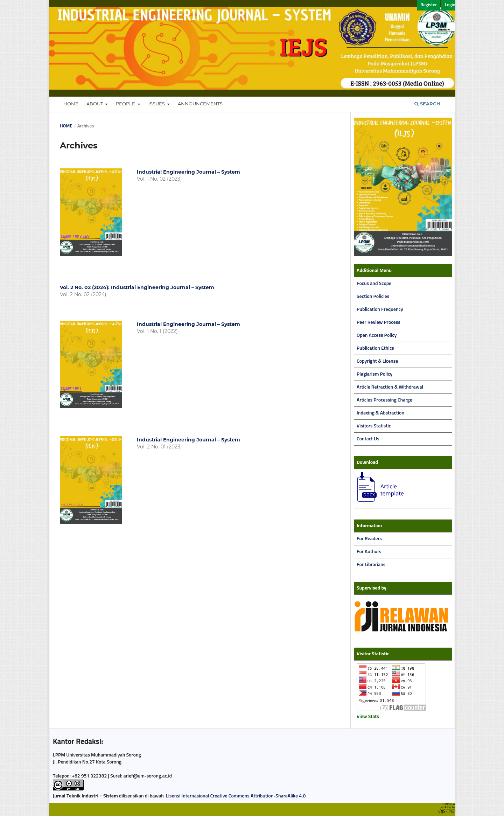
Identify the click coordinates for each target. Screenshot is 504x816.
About (95, 104)
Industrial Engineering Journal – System (188, 172)
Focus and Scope (374, 284)
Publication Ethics (375, 348)
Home (71, 104)
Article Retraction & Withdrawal (390, 387)
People (126, 104)
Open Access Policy (377, 335)
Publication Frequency (380, 309)
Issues (157, 104)
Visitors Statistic (374, 426)
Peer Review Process (379, 322)
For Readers (369, 539)
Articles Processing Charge (384, 400)
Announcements (200, 104)
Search (427, 104)
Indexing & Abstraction (380, 413)
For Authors (369, 552)
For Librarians (371, 565)
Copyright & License (377, 361)
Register (429, 5)
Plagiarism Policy (374, 374)
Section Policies (373, 297)
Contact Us (368, 439)
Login (450, 5)
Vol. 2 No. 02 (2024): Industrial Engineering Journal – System (137, 287)
